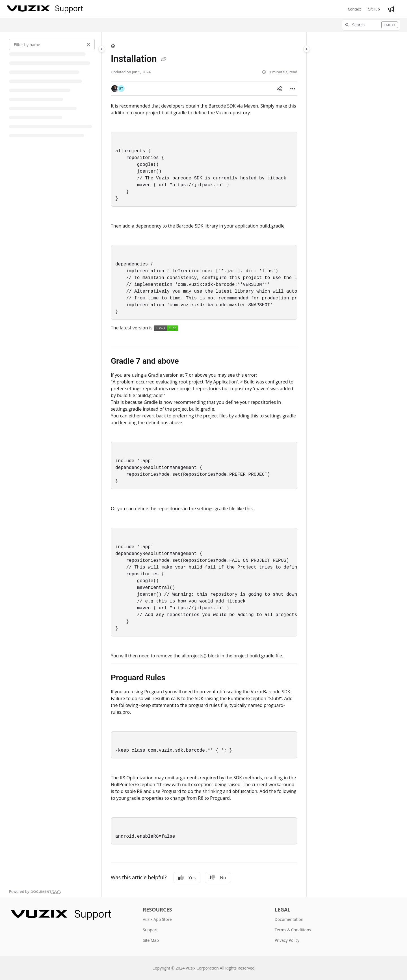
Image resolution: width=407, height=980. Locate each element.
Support (150, 930)
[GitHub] (374, 9)
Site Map (151, 940)
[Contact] (354, 9)
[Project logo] (45, 9)
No (218, 878)
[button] (371, 25)
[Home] (113, 46)
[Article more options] (293, 89)
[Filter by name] (52, 44)
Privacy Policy (287, 940)
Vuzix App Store (157, 919)
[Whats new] (391, 9)
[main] (204, 464)
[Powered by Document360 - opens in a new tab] (35, 891)
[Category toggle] (102, 49)
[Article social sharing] (279, 89)
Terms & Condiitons (293, 930)
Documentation (289, 919)
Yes (187, 878)
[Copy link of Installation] (164, 60)
